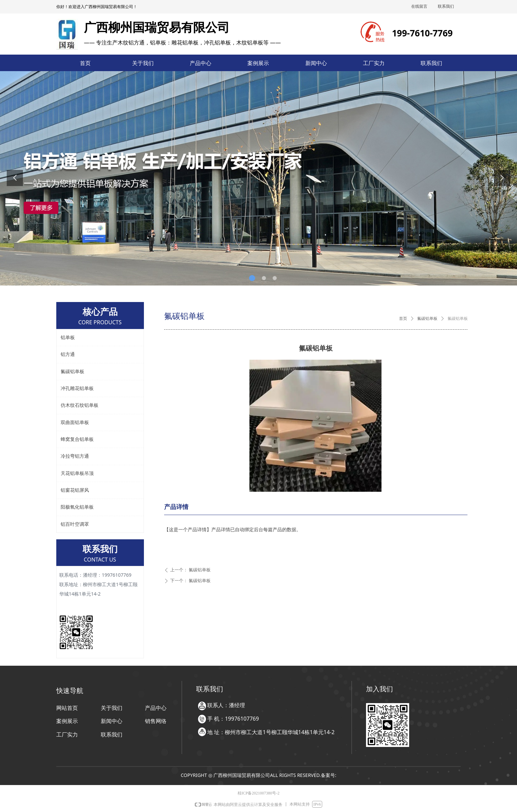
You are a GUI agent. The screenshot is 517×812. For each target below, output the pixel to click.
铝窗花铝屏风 (75, 490)
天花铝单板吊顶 (77, 473)
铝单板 (68, 338)
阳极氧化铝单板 (77, 507)
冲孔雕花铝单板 (77, 388)
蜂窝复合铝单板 (77, 439)
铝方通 (68, 354)
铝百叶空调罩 (75, 524)
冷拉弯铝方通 (75, 456)
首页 (403, 319)
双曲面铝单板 (75, 423)
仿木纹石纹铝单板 (80, 405)
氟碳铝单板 (427, 319)
